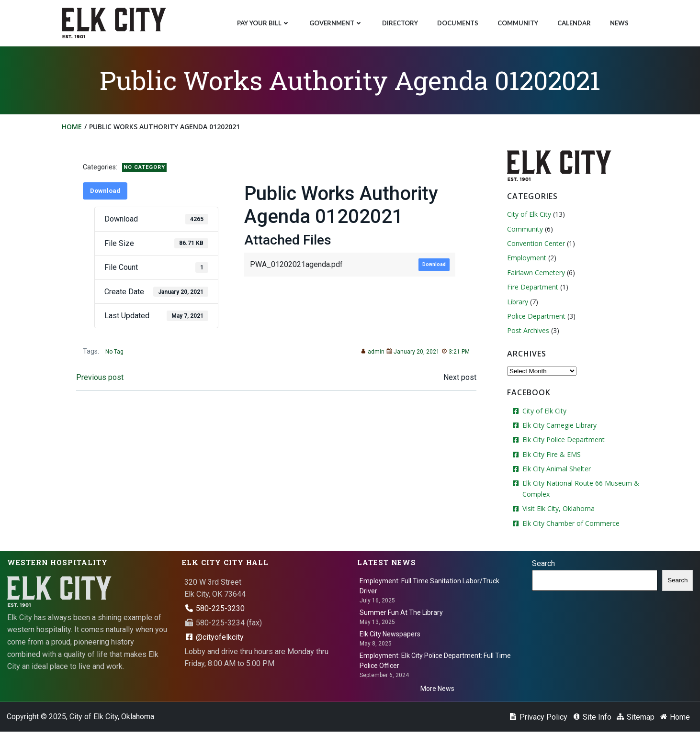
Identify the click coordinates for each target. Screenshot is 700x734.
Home (73, 128)
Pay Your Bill (263, 22)
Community (517, 22)
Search (544, 564)
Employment (526, 259)
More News (437, 690)
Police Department (535, 317)
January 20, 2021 (411, 354)
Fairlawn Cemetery (535, 274)
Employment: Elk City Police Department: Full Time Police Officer (435, 662)
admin (371, 354)
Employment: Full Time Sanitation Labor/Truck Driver (429, 586)
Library (517, 303)
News (619, 22)
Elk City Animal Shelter (556, 470)
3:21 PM (454, 354)
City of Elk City (528, 216)
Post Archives (527, 332)
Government (336, 22)
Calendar (574, 22)
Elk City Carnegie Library (559, 427)
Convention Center (535, 245)
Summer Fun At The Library (401, 613)
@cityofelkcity (215, 638)
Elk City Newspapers (390, 635)
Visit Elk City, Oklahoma (558, 510)
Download (107, 193)
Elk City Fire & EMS (551, 455)
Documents (457, 22)
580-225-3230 (215, 609)
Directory (400, 22)
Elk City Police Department (563, 441)
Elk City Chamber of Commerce (570, 524)
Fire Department (532, 288)
